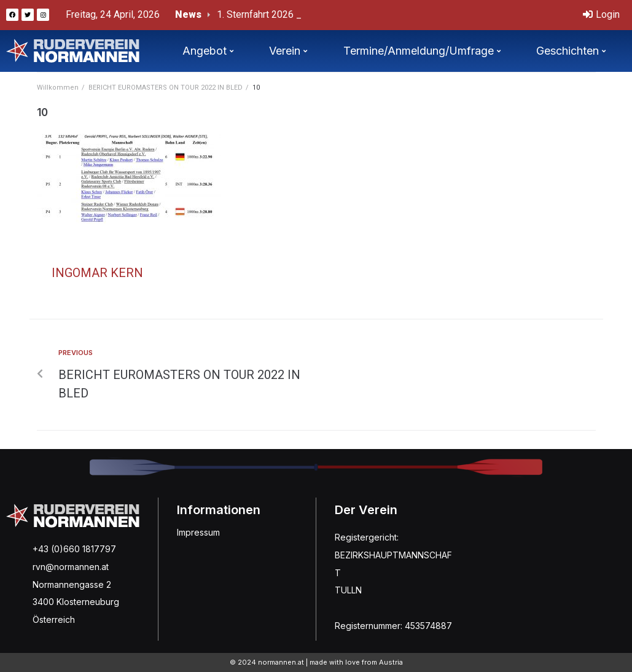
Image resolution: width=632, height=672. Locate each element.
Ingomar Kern (97, 273)
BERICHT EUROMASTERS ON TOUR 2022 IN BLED (166, 88)
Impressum (198, 532)
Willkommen (58, 88)
